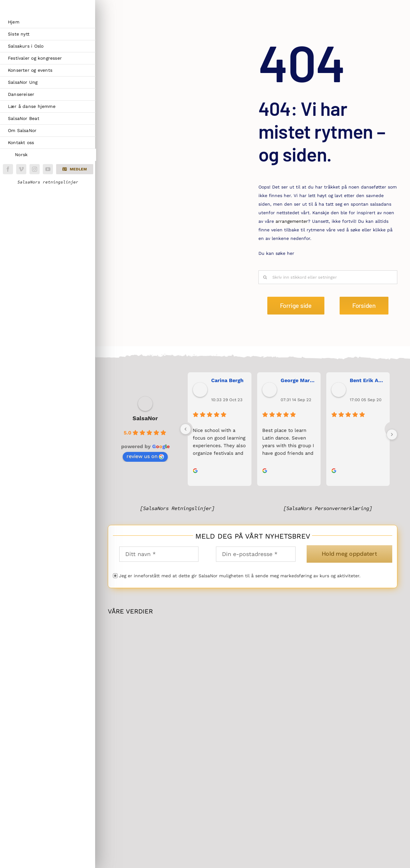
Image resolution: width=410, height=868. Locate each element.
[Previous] (185, 429)
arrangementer (292, 221)
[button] (75, 169)
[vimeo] (21, 169)
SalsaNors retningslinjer (48, 182)
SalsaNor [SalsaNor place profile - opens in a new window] (145, 418)
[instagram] (35, 169)
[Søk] (265, 277)
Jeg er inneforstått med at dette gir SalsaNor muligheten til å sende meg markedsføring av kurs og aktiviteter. (240, 576)
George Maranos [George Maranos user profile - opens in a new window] (298, 380)
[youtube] (48, 169)
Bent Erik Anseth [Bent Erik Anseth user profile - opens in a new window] (367, 380)
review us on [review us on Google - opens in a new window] (145, 456)
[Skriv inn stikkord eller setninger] (328, 277)
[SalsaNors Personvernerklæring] (328, 508)
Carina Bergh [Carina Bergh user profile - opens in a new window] (227, 380)
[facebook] (8, 169)
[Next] (392, 434)
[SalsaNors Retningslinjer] (177, 508)
